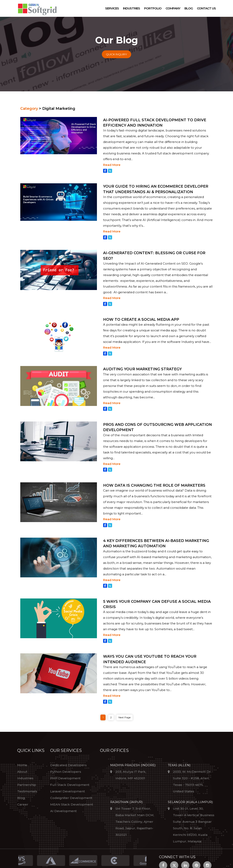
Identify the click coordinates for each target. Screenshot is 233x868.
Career (23, 804)
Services (112, 8)
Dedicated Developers (68, 765)
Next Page (124, 717)
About (22, 772)
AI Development (63, 811)
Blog (189, 8)
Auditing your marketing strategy (142, 369)
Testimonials (27, 791)
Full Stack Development (70, 785)
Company (173, 8)
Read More (112, 165)
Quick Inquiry (116, 54)
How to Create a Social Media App (141, 320)
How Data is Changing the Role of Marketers (154, 485)
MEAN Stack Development (72, 804)
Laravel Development (68, 791)
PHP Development (65, 778)
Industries (131, 8)
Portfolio (153, 8)
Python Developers (66, 772)
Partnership (27, 785)
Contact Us (206, 8)
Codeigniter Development (71, 798)
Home (22, 765)
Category (29, 109)
